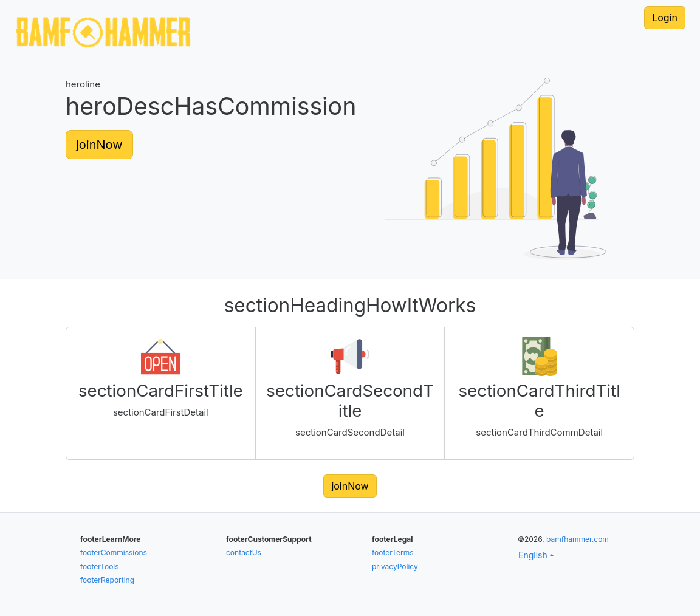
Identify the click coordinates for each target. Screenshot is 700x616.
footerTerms (393, 553)
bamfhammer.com (578, 539)
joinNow (99, 145)
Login (665, 18)
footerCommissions (114, 553)
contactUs (244, 553)
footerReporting (107, 580)
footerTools (100, 566)
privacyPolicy (395, 566)
